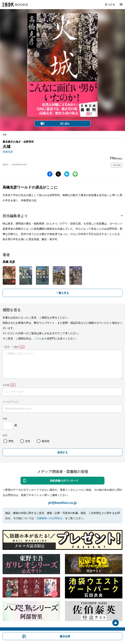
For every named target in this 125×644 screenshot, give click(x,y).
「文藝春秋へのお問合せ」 (49, 518)
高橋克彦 (8, 152)
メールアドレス (11, 402)
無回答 (46, 441)
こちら (38, 338)
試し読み (65, 123)
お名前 (6, 385)
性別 (5, 435)
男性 (11, 441)
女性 (28, 441)
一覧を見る (62, 293)
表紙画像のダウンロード (64, 481)
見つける (110, 4)
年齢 (5, 418)
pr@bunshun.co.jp (62, 503)
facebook (50, 174)
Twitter (58, 174)
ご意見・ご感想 (11, 347)
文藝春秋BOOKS (14, 5)
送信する (62, 452)
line (75, 174)
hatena (67, 174)
